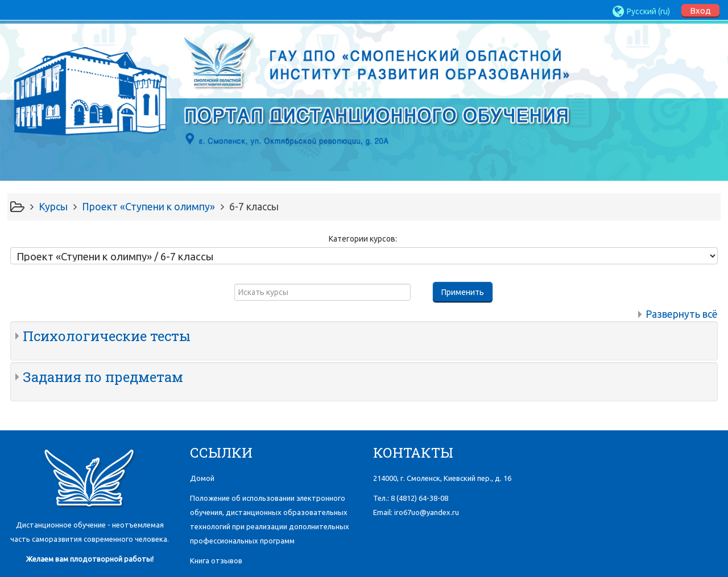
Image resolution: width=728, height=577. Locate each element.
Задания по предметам (103, 377)
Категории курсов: (363, 239)
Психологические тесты (107, 336)
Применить (463, 292)
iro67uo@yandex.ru (427, 512)
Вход (700, 11)
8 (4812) (419, 498)
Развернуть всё (682, 314)
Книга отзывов (216, 561)
